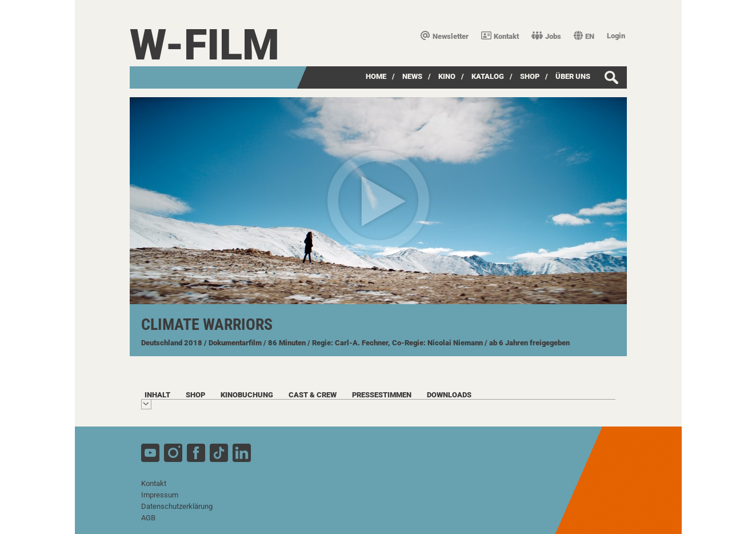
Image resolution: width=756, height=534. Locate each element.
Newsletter (445, 36)
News (412, 76)
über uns (573, 76)
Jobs (546, 36)
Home (376, 76)
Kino (447, 76)
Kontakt (500, 36)
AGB (148, 518)
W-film (205, 45)
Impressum (160, 495)
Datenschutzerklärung (177, 506)
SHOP (530, 76)
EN (584, 36)
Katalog (488, 76)
